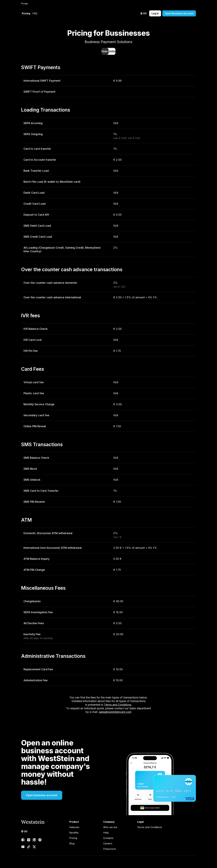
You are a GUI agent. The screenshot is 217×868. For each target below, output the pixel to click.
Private (25, 4)
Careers (108, 843)
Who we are (110, 827)
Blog (72, 843)
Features (74, 827)
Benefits (74, 833)
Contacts (108, 838)
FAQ (35, 13)
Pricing (26, 13)
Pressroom (110, 849)
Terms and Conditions (150, 827)
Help (106, 833)
